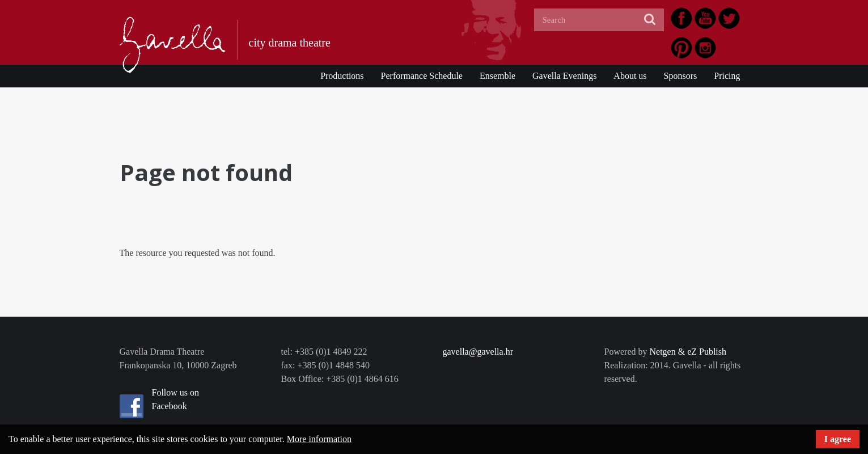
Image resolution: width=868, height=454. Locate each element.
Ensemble (497, 76)
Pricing (727, 76)
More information (319, 439)
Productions (342, 76)
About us (630, 76)
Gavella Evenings (564, 76)
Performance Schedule (422, 76)
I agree (838, 439)
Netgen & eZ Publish (688, 352)
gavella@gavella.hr (478, 352)
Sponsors (681, 76)
